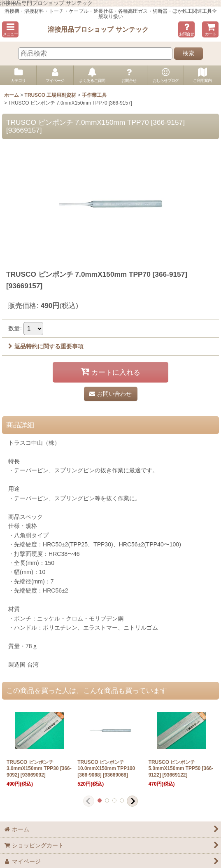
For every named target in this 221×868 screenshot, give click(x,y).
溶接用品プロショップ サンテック (98, 29)
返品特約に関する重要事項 (46, 346)
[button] (10, 29)
